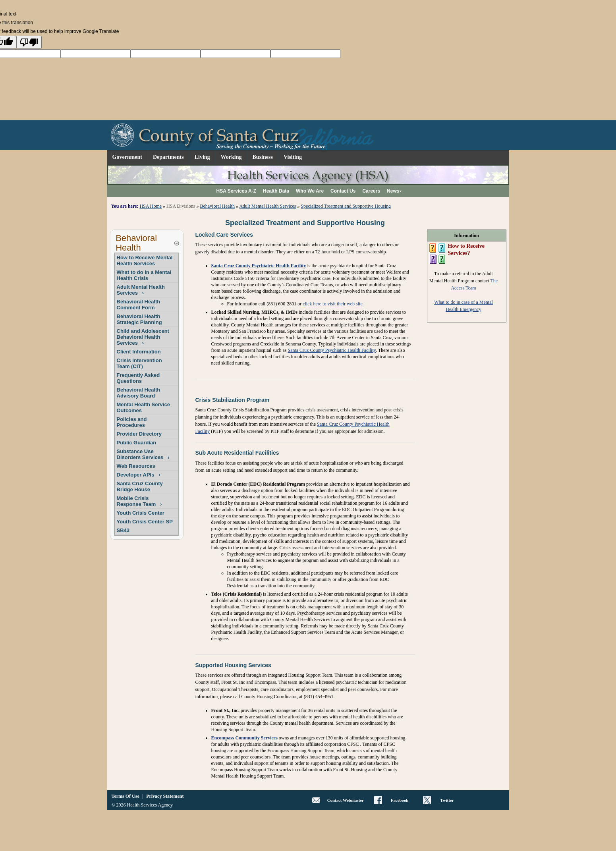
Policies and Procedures (132, 422)
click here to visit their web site (333, 304)
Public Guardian (137, 443)
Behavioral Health (217, 206)
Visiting (293, 157)
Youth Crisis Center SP (145, 522)
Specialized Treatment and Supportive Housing (346, 206)
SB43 (123, 530)
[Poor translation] (29, 42)
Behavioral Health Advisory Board (139, 393)
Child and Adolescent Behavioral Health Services (143, 337)
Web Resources (136, 466)
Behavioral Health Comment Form (139, 305)
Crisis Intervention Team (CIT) (139, 363)
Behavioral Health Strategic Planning (139, 319)
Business (263, 157)
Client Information (139, 352)
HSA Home (151, 206)
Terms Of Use (126, 796)
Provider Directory (139, 434)
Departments (168, 157)
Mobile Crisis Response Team (139, 501)
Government (127, 157)
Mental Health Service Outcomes (143, 407)
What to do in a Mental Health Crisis (144, 275)
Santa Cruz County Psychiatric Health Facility (259, 266)
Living (202, 157)
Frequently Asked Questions (138, 378)
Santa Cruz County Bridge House (140, 486)
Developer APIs (139, 475)
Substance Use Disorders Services (143, 454)
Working (231, 157)
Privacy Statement (165, 796)
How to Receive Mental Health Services (145, 261)
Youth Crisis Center (141, 513)
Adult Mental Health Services (267, 206)
